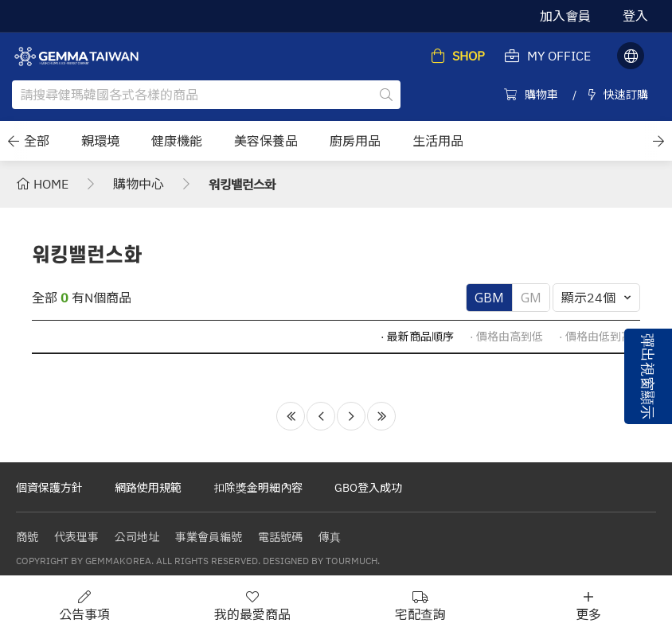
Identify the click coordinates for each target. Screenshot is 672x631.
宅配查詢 (420, 606)
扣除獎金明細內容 (258, 487)
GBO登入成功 (368, 487)
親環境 (100, 141)
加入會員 (565, 16)
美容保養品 (266, 141)
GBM (489, 298)
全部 (37, 141)
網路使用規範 (148, 487)
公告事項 (84, 606)
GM (531, 298)
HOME (42, 184)
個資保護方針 (49, 487)
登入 (635, 16)
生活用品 (438, 141)
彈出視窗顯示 (648, 376)
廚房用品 (355, 141)
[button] (14, 141)
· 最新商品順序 (417, 336)
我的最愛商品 (252, 606)
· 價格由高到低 (506, 336)
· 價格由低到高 (596, 336)
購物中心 (139, 184)
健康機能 (177, 141)
